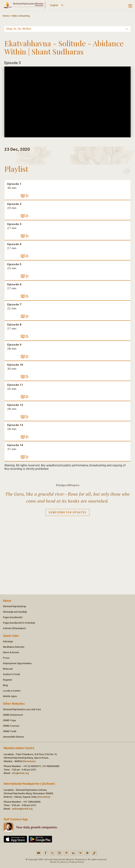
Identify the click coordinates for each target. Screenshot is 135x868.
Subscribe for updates (68, 515)
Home (6, 16)
